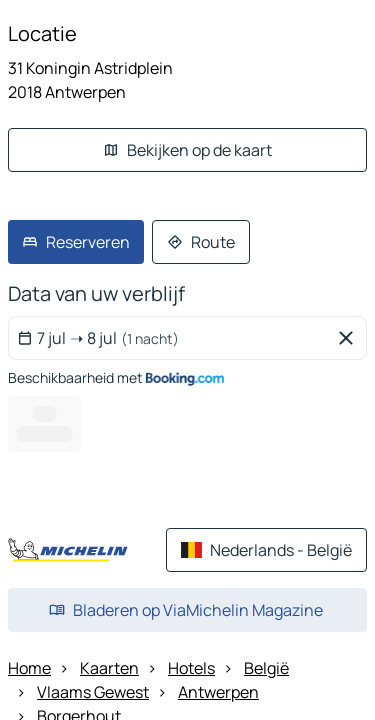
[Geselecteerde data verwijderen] (350, 338)
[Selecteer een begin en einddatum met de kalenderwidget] (171, 338)
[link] (76, 242)
